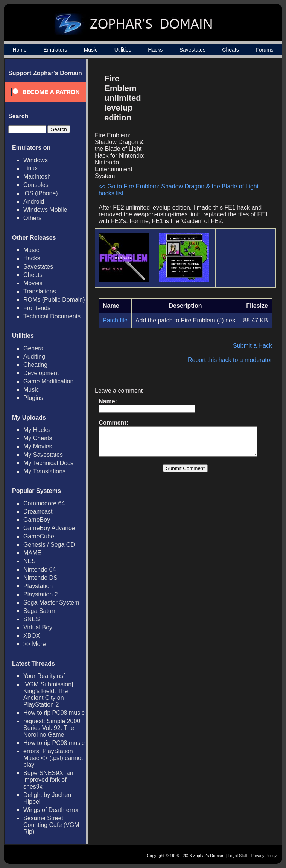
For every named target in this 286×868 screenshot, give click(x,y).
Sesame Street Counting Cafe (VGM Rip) (51, 825)
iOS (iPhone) (41, 193)
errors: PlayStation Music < (53, 758)
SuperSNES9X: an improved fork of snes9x (48, 780)
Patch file (115, 320)
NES (30, 561)
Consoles (36, 185)
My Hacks (37, 430)
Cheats (230, 50)
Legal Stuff (237, 856)
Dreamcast (38, 512)
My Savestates (43, 455)
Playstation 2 (41, 594)
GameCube (39, 536)
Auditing (34, 356)
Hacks (155, 50)
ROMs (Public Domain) (54, 300)
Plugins (33, 398)
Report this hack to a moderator (234, 360)
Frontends (37, 308)
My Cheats (38, 438)
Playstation (38, 586)
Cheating (35, 365)
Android (34, 201)
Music (91, 50)
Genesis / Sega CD (49, 545)
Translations (40, 291)
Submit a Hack (256, 346)
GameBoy (37, 520)
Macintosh (37, 177)
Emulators (55, 50)
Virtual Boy (38, 627)
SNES (32, 619)
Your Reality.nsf (44, 676)
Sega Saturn (40, 611)
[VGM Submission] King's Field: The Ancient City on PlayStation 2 (48, 694)
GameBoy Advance (49, 528)
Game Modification (48, 381)
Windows (36, 160)
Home (19, 50)
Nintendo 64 (40, 569)
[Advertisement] (212, 123)
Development (41, 373)
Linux (30, 168)
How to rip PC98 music (54, 713)
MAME (32, 553)
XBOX (32, 636)
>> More (35, 644)
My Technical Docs (48, 463)
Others (32, 218)
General (34, 348)
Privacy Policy (264, 856)
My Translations (44, 471)
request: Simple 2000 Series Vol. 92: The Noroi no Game (52, 728)
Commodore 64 (44, 503)
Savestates (192, 50)
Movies (33, 283)
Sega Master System (51, 603)
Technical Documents (52, 316)
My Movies (38, 446)
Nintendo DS (40, 578)
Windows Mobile (45, 210)
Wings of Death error (51, 810)
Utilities (123, 50)
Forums (264, 50)
